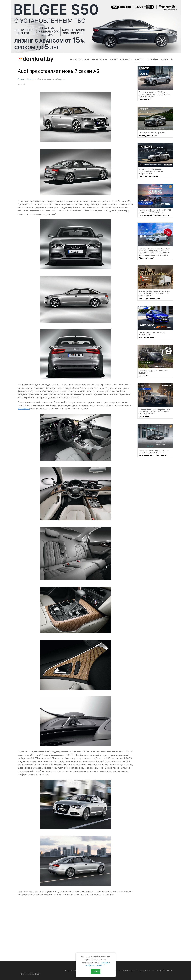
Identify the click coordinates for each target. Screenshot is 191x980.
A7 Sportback (24, 408)
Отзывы (164, 59)
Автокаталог (116, 971)
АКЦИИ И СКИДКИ (100, 59)
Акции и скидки (128, 971)
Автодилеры (126, 59)
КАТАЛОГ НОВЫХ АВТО (80, 59)
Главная (21, 79)
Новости (139, 59)
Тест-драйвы (152, 59)
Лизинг (114, 59)
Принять (95, 971)
